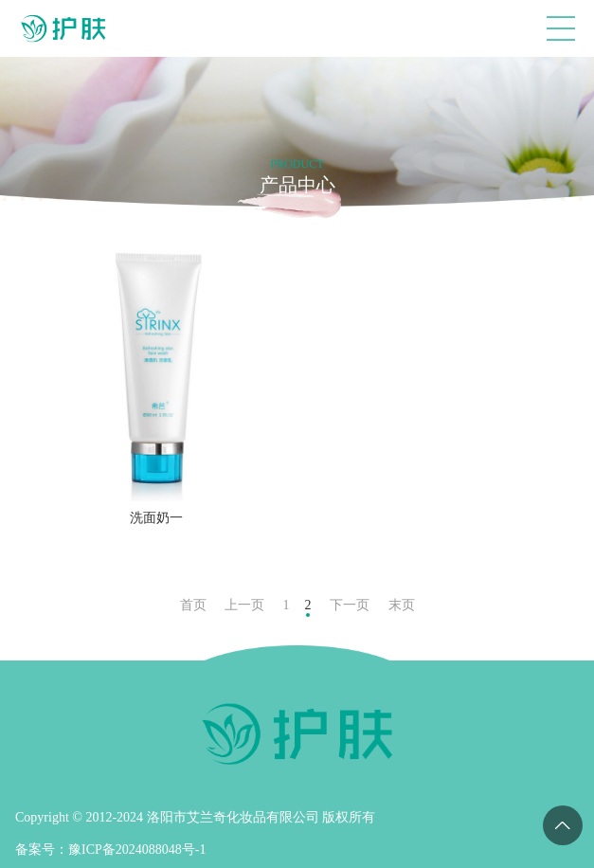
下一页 (350, 605)
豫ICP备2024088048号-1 (137, 850)
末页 (402, 605)
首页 (193, 605)
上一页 (244, 605)
